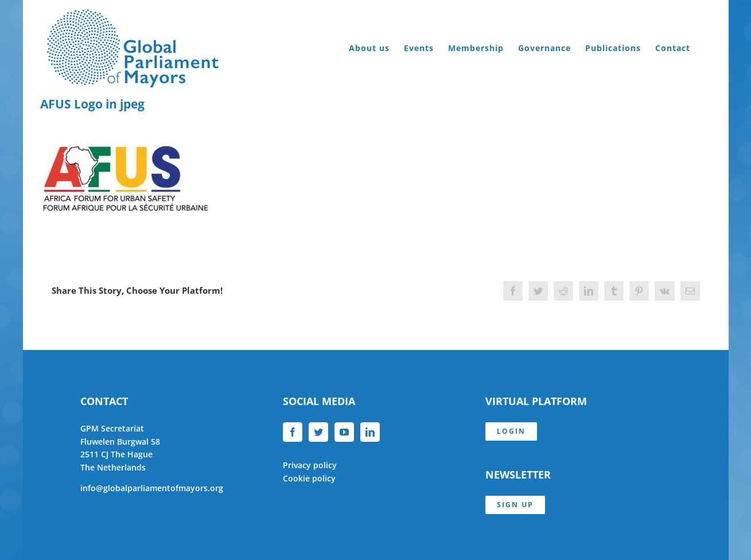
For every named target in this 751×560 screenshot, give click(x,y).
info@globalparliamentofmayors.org (152, 488)
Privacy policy (310, 465)
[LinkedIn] (370, 432)
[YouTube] (344, 432)
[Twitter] (318, 432)
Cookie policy (309, 478)
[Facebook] (293, 432)
